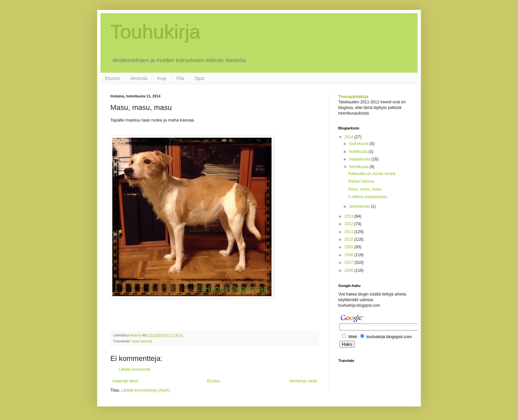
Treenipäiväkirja (353, 97)
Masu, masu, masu (365, 189)
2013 (350, 216)
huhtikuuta (359, 152)
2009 (350, 247)
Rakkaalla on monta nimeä (372, 174)
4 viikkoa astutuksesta (368, 197)
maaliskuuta (360, 159)
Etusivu (113, 78)
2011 (350, 232)
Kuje (162, 78)
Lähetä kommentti (134, 369)
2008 (350, 255)
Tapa (199, 78)
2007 (350, 262)
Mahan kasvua (361, 181)
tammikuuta (360, 206)
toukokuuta (359, 144)
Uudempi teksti (125, 381)
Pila (180, 78)
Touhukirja (156, 32)
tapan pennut (142, 341)
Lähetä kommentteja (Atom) (145, 390)
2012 (350, 224)
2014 (350, 137)
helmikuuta (359, 167)
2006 (350, 270)
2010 (350, 239)
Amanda (139, 78)
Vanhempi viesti (303, 381)
